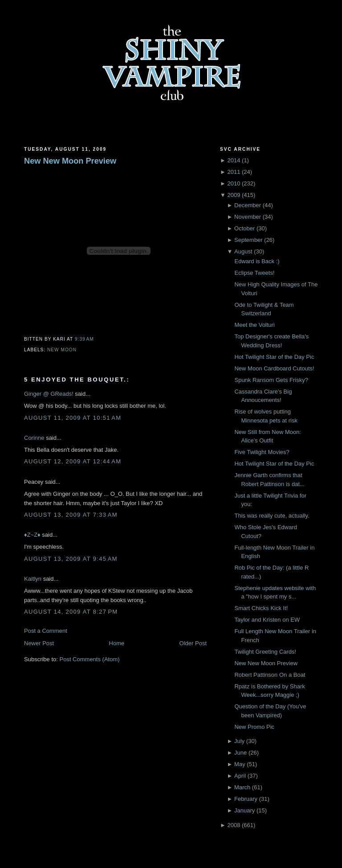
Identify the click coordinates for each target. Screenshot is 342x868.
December (248, 205)
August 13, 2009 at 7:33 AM (71, 515)
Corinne (34, 438)
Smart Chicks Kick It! (261, 608)
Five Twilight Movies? (262, 452)
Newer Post (39, 643)
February (246, 799)
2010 (234, 183)
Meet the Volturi (254, 325)
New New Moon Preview (70, 161)
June (240, 753)
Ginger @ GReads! (49, 394)
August (243, 251)
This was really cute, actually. (272, 516)
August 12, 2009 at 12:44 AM (73, 461)
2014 (234, 160)
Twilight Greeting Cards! (265, 652)
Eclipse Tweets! (254, 273)
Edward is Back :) (257, 261)
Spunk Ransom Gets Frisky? (271, 380)
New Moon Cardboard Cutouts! (274, 368)
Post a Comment (46, 631)
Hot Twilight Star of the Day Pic (274, 357)
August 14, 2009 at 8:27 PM (71, 612)
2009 (234, 195)
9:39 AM (84, 339)
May (240, 764)
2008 (234, 825)
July (239, 741)
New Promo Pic (254, 727)
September (248, 240)
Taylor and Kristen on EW (267, 620)
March (242, 787)
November (248, 217)
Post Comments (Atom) (90, 659)
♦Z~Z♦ (32, 535)
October (244, 228)
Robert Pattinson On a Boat (270, 675)
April (240, 776)
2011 (234, 172)
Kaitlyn (33, 579)
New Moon (62, 350)
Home (117, 643)
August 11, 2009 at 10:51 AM (73, 418)
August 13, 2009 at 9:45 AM (71, 559)
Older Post (193, 643)
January (244, 810)
